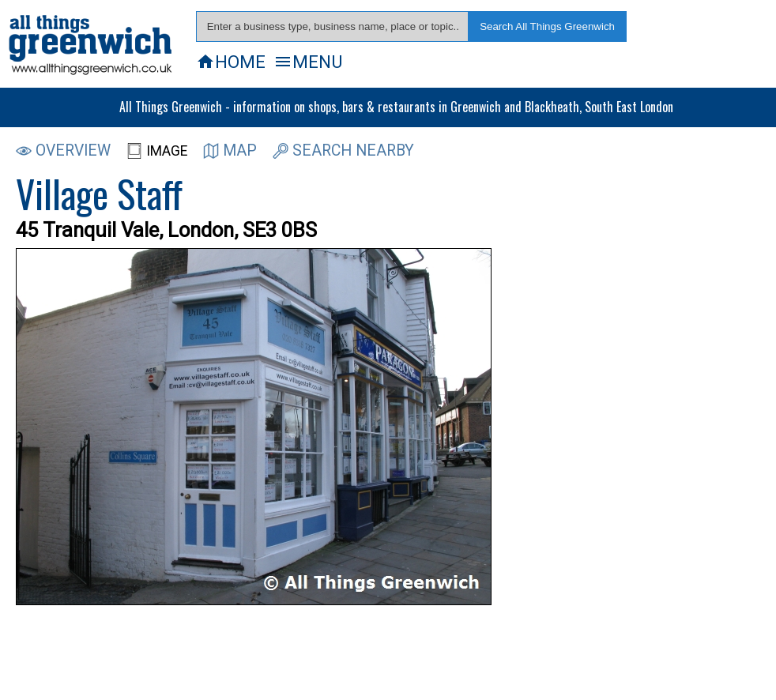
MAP (230, 151)
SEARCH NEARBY (343, 151)
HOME (231, 62)
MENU (308, 62)
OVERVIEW (63, 151)
